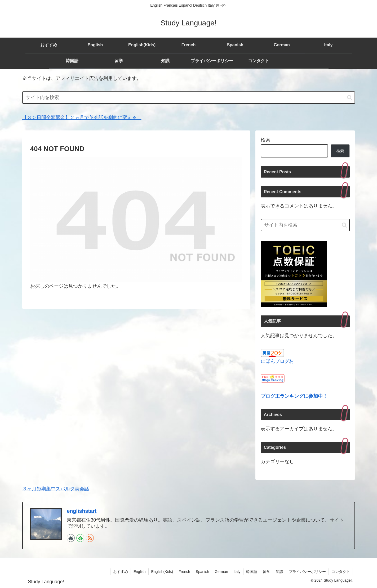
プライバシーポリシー (307, 572)
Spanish (203, 572)
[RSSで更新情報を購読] (90, 538)
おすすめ (121, 572)
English (140, 572)
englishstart (82, 511)
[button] (350, 98)
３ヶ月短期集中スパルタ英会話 (56, 489)
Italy (237, 572)
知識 (280, 572)
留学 (267, 572)
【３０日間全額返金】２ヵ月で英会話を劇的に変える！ (82, 117)
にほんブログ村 (277, 361)
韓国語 (252, 572)
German (221, 572)
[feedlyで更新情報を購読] (80, 538)
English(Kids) (162, 572)
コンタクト (341, 572)
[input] (189, 98)
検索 (265, 140)
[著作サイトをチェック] (71, 538)
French (184, 572)
